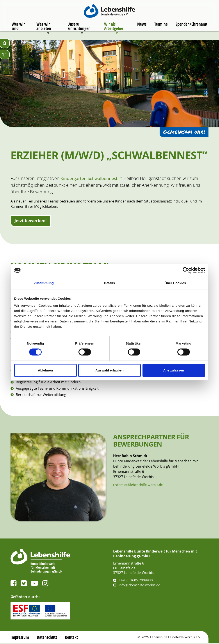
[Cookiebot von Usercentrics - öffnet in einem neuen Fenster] (186, 270)
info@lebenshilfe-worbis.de (139, 586)
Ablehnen (45, 370)
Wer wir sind (17, 30)
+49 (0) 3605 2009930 (133, 581)
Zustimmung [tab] (44, 283)
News (141, 27)
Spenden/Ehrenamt (192, 27)
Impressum (20, 638)
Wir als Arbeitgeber (113, 30)
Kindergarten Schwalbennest (90, 178)
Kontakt (72, 638)
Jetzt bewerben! (32, 221)
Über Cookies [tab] (175, 283)
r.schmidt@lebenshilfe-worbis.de (140, 485)
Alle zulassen (174, 370)
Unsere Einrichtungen (78, 30)
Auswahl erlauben (109, 370)
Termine (161, 27)
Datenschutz (48, 638)
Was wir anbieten (43, 30)
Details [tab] (110, 283)
